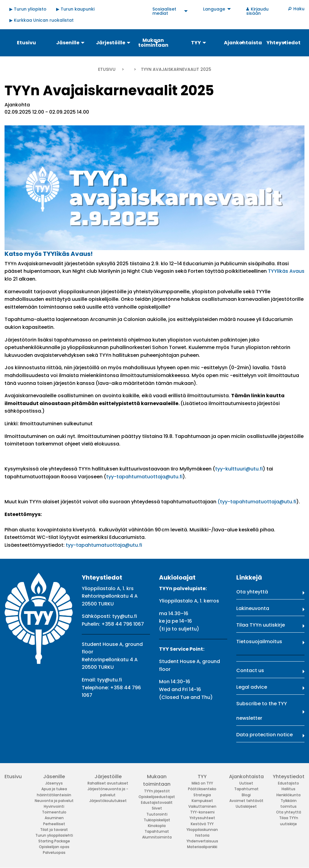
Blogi (246, 795)
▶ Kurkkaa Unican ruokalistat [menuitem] (41, 20)
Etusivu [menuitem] (26, 43)
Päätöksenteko (202, 789)
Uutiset (246, 783)
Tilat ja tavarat (54, 830)
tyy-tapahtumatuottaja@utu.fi (144, 477)
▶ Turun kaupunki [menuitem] (75, 9)
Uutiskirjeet (246, 806)
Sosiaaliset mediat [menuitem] (164, 11)
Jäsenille (54, 777)
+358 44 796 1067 (123, 624)
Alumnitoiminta (157, 837)
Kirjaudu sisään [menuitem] (257, 11)
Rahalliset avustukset (108, 783)
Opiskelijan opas (54, 847)
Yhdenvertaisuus (202, 841)
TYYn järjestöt (157, 791)
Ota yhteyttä (252, 592)
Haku (299, 9)
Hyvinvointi (54, 806)
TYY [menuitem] (196, 43)
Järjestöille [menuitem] (111, 43)
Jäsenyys (54, 783)
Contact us (250, 670)
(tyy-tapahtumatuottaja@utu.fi (257, 502)
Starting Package (54, 841)
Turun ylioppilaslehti (54, 835)
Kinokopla (157, 826)
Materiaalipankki (202, 847)
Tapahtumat (157, 831)
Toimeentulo (54, 812)
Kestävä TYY (202, 824)
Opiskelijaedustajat (157, 797)
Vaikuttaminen (202, 806)
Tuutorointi (157, 814)
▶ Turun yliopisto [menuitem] (28, 9)
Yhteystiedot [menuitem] (284, 43)
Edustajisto (288, 783)
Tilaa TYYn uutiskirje (261, 625)
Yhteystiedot (289, 777)
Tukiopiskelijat (157, 820)
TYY (202, 777)
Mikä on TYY (202, 783)
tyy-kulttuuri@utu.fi (239, 469)
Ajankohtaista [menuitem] (242, 43)
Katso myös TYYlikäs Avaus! (49, 254)
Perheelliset (54, 824)
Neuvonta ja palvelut (54, 801)
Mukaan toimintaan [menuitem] (153, 43)
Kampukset (202, 801)
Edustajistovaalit (157, 802)
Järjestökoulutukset (108, 801)
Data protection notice (264, 735)
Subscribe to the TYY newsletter (262, 711)
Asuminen (54, 818)
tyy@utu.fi (125, 616)
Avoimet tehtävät (246, 801)
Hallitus (288, 789)
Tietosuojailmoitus (259, 642)
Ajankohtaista (246, 777)
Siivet (157, 808)
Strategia (202, 795)
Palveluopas (54, 852)
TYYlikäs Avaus (286, 271)
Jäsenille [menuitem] (68, 43)
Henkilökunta (288, 795)
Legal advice (252, 687)
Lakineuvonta (253, 608)
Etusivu (107, 69)
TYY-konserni (202, 812)
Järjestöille (108, 777)
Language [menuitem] (214, 9)
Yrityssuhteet (202, 818)
